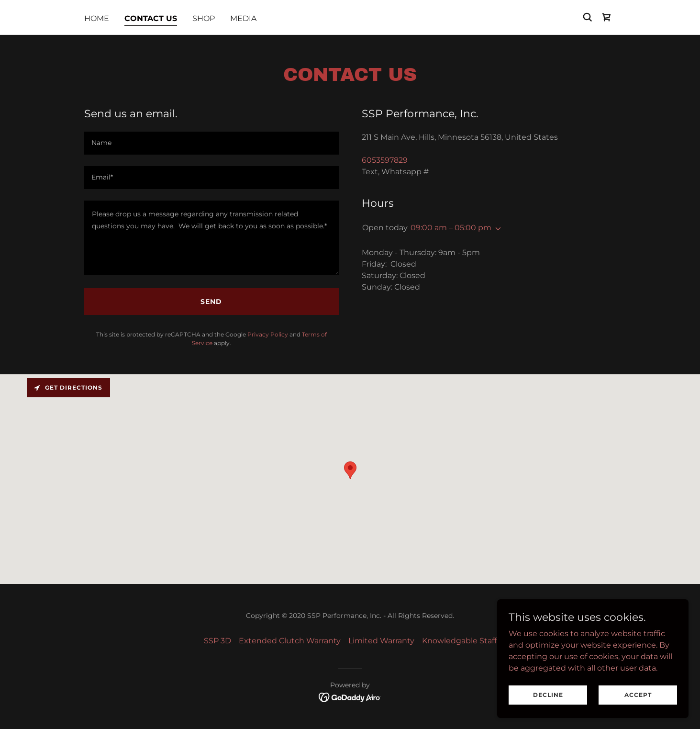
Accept (638, 695)
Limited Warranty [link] (381, 641)
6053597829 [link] (385, 160)
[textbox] (211, 143)
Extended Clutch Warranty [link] (290, 641)
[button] (496, 229)
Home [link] (97, 18)
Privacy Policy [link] (268, 334)
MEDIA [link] (243, 18)
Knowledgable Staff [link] (459, 641)
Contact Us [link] (151, 18)
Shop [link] (204, 18)
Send (211, 302)
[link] (607, 17)
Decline (548, 695)
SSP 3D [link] (217, 641)
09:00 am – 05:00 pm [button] (451, 228)
